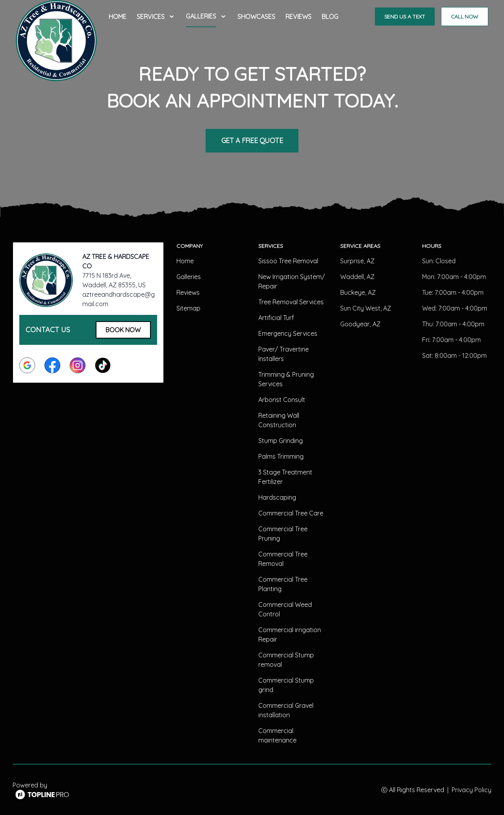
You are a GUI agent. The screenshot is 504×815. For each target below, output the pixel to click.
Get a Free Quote (252, 140)
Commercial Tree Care (291, 513)
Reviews (298, 17)
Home (118, 17)
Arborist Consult (282, 400)
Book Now (123, 330)
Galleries (189, 277)
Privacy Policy (472, 790)
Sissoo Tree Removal (288, 261)
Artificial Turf (276, 318)
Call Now (465, 17)
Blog (330, 17)
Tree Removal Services (291, 302)
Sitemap (188, 308)
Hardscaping (277, 497)
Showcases (256, 17)
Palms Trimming (281, 456)
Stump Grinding (281, 441)
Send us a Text (405, 17)
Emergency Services (288, 333)
